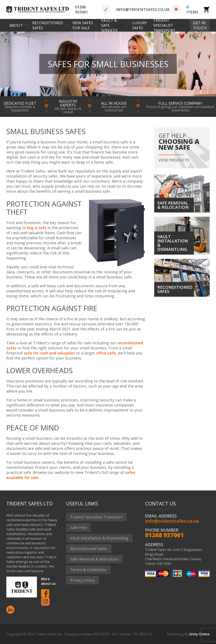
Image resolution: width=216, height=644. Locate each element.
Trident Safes (38, 9)
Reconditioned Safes (48, 25)
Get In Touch (200, 25)
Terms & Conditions (88, 570)
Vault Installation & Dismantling (99, 538)
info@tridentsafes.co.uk (143, 9)
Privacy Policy (82, 580)
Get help (182, 147)
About (16, 25)
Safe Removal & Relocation (94, 559)
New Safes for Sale (83, 25)
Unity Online (199, 634)
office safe (106, 353)
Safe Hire (78, 528)
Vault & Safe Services (109, 25)
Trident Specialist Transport (164, 25)
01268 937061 (81, 9)
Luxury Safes (140, 25)
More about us (48, 581)
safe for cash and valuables (49, 353)
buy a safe (37, 228)
